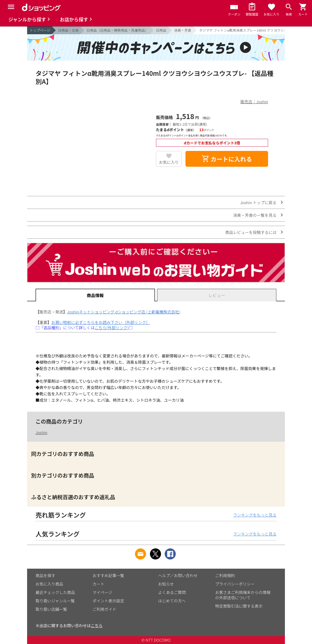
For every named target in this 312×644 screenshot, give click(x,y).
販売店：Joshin (254, 102)
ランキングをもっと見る (255, 515)
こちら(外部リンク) (112, 328)
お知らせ (166, 584)
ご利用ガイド (104, 609)
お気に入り (169, 162)
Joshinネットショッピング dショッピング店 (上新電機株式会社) (124, 312)
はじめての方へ (172, 601)
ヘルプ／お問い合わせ (178, 575)
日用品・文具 (68, 30)
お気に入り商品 (49, 584)
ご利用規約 (225, 575)
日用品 (161, 30)
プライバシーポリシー (235, 584)
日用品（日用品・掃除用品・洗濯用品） (117, 30)
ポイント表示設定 (108, 601)
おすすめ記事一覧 (108, 575)
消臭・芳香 (183, 30)
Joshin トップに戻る (258, 202)
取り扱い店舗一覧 (51, 609)
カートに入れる (227, 159)
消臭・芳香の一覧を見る (255, 215)
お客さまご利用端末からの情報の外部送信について (243, 595)
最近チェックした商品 (55, 592)
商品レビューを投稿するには (251, 232)
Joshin (41, 432)
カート (99, 584)
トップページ (40, 30)
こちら (97, 625)
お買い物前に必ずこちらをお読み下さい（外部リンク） (101, 322)
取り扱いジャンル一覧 (55, 601)
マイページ (102, 592)
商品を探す (45, 575)
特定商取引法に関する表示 (239, 606)
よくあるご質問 (172, 592)
